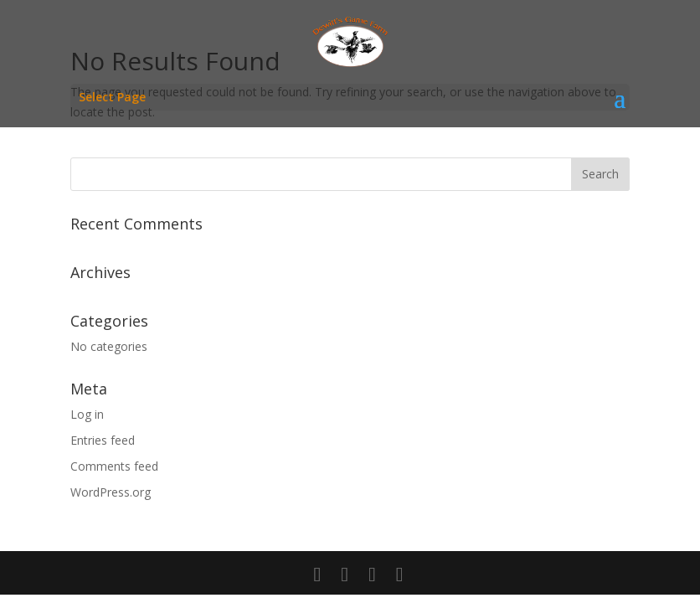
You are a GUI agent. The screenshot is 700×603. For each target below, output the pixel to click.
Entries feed (103, 440)
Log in (87, 414)
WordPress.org (111, 492)
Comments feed (114, 466)
